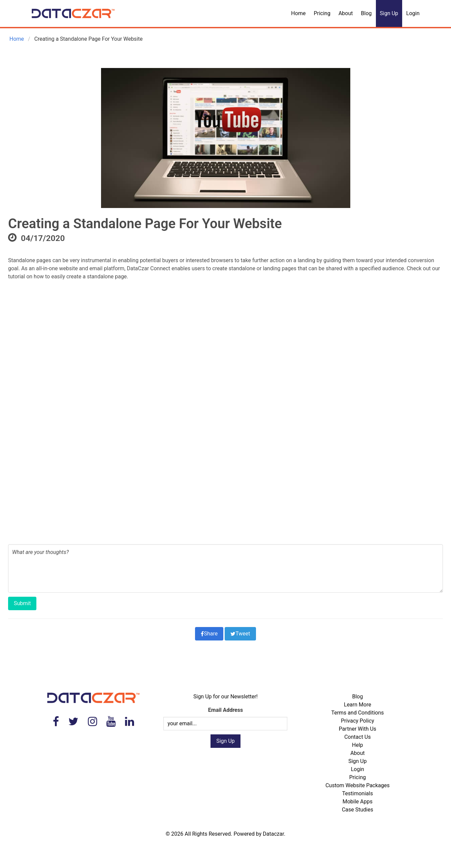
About (346, 13)
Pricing (322, 13)
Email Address (225, 710)
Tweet (240, 634)
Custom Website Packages (358, 785)
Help (358, 745)
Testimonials (358, 793)
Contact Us (358, 737)
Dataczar (273, 834)
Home (298, 13)
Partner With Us (358, 729)
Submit (22, 603)
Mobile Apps (358, 802)
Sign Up (389, 13)
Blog (366, 13)
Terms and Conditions (357, 713)
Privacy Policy (358, 721)
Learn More (358, 705)
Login (413, 13)
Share (209, 634)
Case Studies (358, 810)
